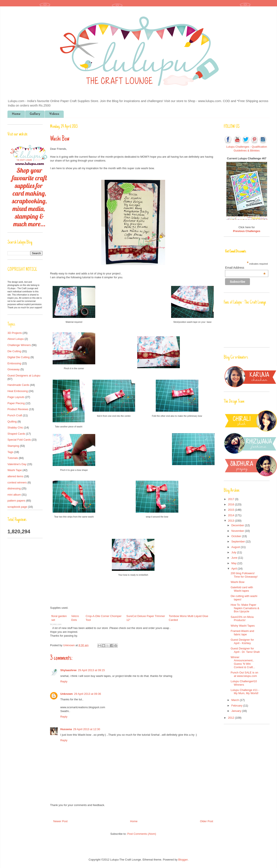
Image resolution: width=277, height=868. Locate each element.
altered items (15, 476)
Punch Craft (15, 415)
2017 (232, 499)
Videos (54, 114)
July (234, 552)
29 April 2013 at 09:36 (88, 694)
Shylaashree (69, 670)
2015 (232, 510)
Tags (10, 452)
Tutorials (13, 458)
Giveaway (14, 369)
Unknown (69, 645)
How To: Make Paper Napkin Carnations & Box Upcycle (245, 608)
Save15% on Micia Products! (242, 619)
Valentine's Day (17, 464)
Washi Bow (237, 582)
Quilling (12, 422)
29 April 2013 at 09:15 (92, 670)
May (234, 563)
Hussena (66, 729)
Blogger (183, 860)
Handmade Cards (18, 385)
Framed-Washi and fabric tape (242, 633)
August (236, 547)
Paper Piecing (16, 403)
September (239, 541)
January (237, 711)
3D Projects (15, 333)
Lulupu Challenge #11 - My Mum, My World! (245, 692)
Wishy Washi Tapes (243, 626)
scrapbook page (17, 507)
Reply (64, 681)
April (235, 569)
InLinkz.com (56, 624)
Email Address (245, 268)
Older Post (207, 821)
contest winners (17, 482)
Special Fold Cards (19, 440)
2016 (232, 504)
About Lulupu (16, 339)
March (236, 700)
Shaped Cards (16, 434)
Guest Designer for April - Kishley (242, 641)
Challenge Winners (19, 345)
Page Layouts (16, 397)
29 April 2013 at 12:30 (87, 729)
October (237, 536)
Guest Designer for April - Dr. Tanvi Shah (245, 650)
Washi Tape (15, 470)
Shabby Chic (15, 428)
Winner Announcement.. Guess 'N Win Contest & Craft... (243, 662)
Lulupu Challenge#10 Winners (244, 683)
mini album (14, 495)
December (238, 525)
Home (16, 114)
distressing (14, 488)
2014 (232, 515)
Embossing (14, 363)
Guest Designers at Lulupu (24, 376)
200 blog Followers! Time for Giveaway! (244, 575)
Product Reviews (18, 409)
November (238, 531)
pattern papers (16, 501)
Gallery (35, 114)
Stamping (13, 446)
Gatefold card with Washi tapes (242, 589)
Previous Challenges (247, 231)
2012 (232, 718)
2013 (232, 521)
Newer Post (60, 821)
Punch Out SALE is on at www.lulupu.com (244, 674)
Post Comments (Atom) (142, 834)
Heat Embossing (18, 391)
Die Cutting (14, 351)
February (237, 706)
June (235, 558)
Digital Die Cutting (19, 357)
